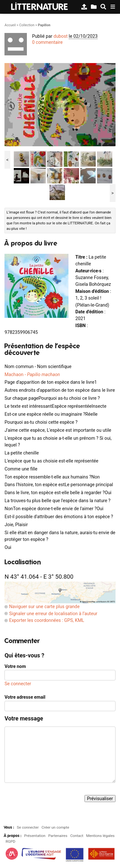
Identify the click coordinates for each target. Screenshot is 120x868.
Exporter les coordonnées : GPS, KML (47, 620)
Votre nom (15, 666)
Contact (77, 836)
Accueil (10, 25)
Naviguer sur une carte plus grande (44, 607)
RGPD (11, 841)
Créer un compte (55, 827)
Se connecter (18, 684)
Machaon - (32, 374)
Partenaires (58, 836)
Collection (27, 25)
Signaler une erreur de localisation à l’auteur (53, 614)
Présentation (35, 836)
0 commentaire (47, 42)
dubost (60, 36)
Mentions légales (100, 836)
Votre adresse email (25, 697)
